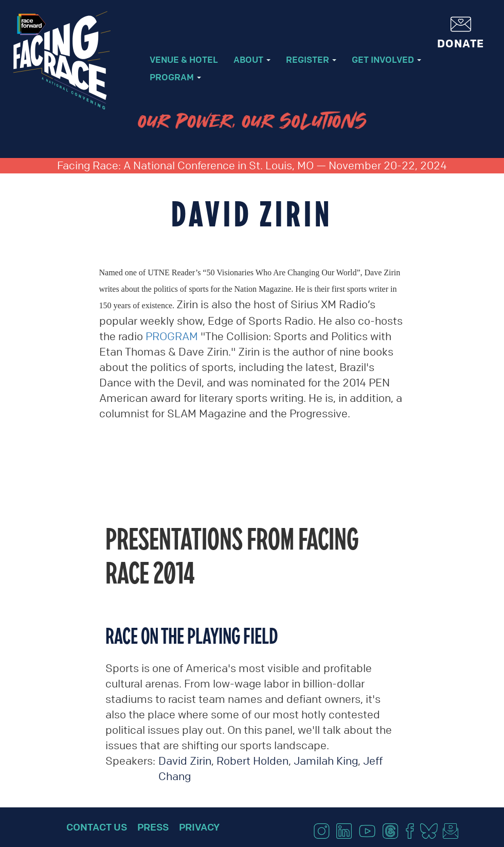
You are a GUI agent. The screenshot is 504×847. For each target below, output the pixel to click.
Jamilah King (326, 761)
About (252, 59)
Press (153, 827)
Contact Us (97, 827)
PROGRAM (172, 336)
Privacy (199, 827)
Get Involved (386, 59)
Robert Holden (253, 761)
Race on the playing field (192, 636)
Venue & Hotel (184, 59)
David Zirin (185, 761)
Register (311, 59)
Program (175, 77)
